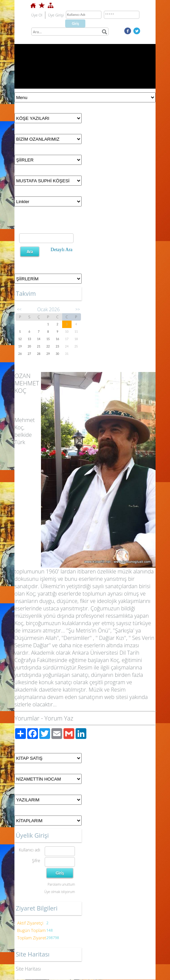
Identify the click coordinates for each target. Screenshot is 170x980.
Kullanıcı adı (29, 850)
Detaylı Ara (62, 250)
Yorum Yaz (59, 718)
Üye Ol (37, 15)
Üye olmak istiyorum (60, 892)
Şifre (36, 861)
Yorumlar (27, 718)
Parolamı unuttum (61, 884)
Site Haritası (28, 969)
